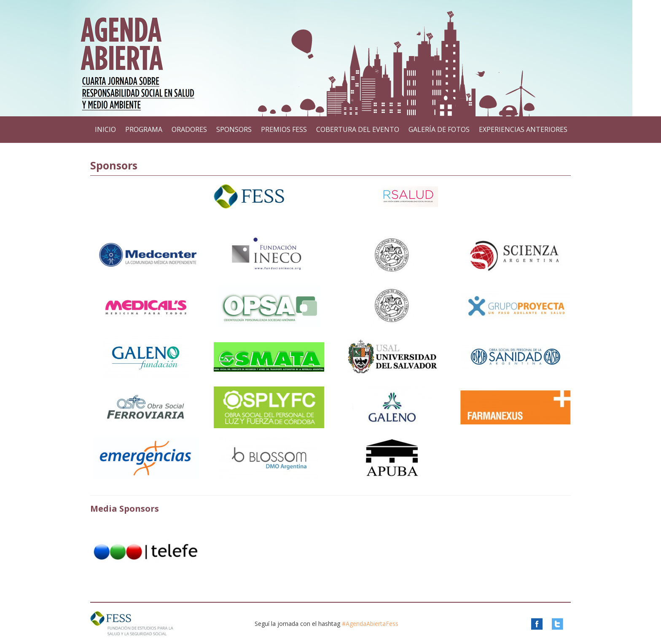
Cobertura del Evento (358, 129)
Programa (144, 129)
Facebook (541, 624)
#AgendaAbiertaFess (370, 624)
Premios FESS (284, 129)
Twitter (561, 624)
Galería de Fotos (439, 129)
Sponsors (234, 129)
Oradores (189, 129)
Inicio (105, 129)
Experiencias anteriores (523, 129)
